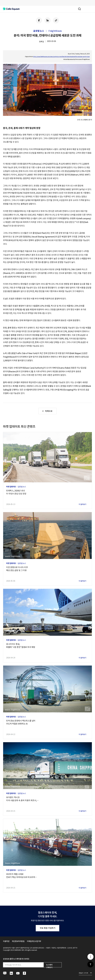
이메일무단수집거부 (34, 941)
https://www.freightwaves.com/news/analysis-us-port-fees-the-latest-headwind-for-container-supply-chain (61, 57)
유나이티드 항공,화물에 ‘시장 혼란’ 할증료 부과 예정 (21, 646)
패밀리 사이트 (83, 973)
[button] (11, 9)
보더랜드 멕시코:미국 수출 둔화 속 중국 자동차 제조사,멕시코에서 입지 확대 (22, 799)
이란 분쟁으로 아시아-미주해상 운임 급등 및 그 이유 (17, 569)
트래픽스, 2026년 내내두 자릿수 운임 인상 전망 (16, 492)
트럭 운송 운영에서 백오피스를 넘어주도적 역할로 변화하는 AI (21, 722)
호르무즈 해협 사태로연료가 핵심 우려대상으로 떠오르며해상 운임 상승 (22, 876)
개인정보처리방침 (18, 941)
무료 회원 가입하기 (47, 928)
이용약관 (6, 941)
